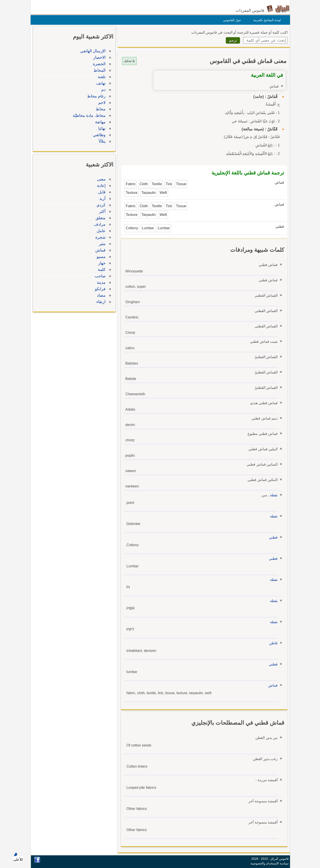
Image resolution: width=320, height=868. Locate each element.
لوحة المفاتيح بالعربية (266, 20)
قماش (272, 685)
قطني (272, 537)
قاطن (272, 643)
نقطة (273, 495)
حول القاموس (231, 20)
